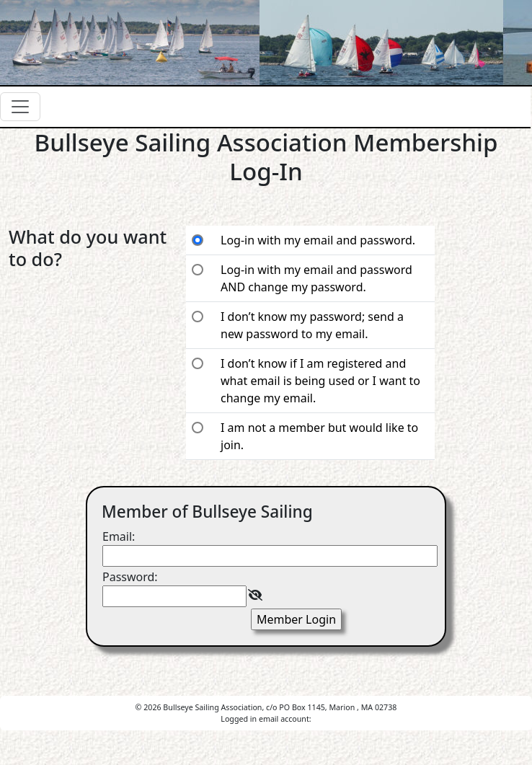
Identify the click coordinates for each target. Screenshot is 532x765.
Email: (119, 536)
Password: (130, 577)
